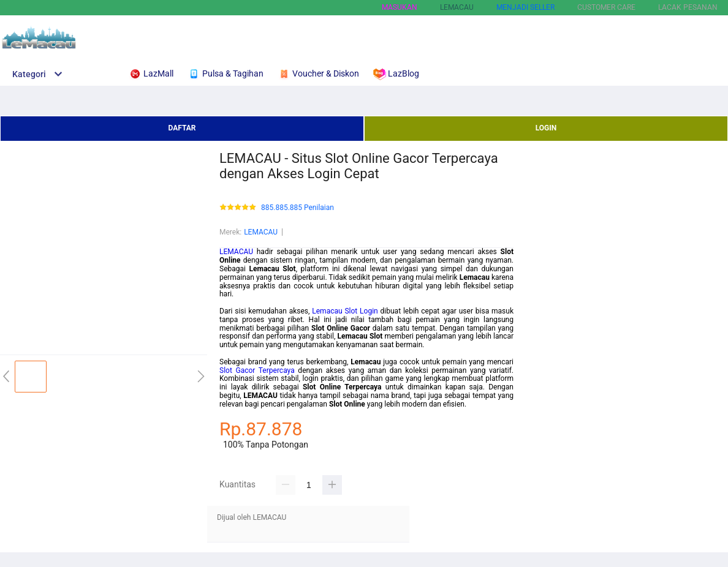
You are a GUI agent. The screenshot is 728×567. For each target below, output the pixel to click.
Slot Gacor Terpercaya (257, 370)
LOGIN (546, 128)
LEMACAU (261, 232)
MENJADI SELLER (525, 7)
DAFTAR (182, 128)
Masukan (400, 7)
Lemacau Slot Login (345, 311)
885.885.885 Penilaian (298, 208)
